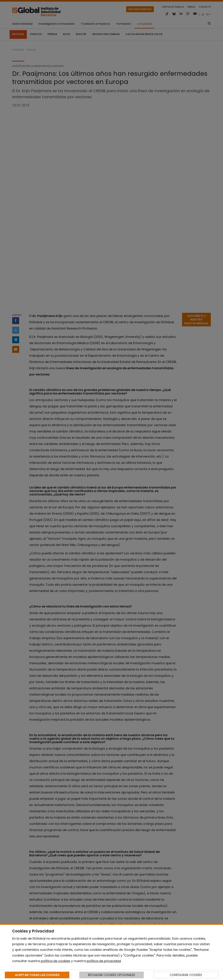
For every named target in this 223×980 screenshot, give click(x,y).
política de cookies (55, 961)
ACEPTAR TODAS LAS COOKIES (37, 975)
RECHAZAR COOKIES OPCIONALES (111, 975)
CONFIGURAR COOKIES (186, 975)
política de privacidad (104, 961)
